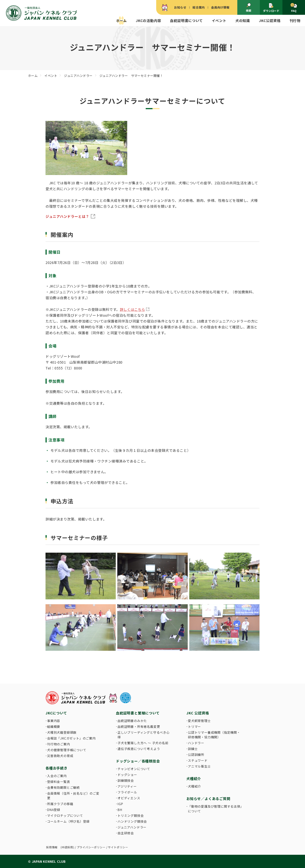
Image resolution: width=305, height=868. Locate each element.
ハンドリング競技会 (132, 821)
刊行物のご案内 (59, 744)
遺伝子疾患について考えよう (139, 749)
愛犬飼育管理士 (199, 721)
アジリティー (127, 786)
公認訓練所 (196, 755)
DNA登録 (54, 810)
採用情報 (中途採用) (60, 847)
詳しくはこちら (132, 309)
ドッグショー (127, 775)
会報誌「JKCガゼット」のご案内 (71, 738)
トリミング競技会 (131, 815)
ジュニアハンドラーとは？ (67, 216)
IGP (120, 804)
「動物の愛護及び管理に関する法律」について (215, 809)
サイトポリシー (118, 847)
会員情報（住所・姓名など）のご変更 (73, 796)
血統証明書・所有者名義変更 (139, 726)
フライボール (127, 792)
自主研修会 (126, 833)
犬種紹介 (194, 786)
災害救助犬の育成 (60, 756)
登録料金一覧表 (59, 782)
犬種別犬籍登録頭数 (62, 732)
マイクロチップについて (65, 815)
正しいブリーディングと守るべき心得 (144, 735)
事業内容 (54, 721)
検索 (249, 8)
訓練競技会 (126, 780)
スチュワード (198, 760)
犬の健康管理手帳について (67, 750)
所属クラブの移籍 (60, 804)
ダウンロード (271, 8)
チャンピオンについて (134, 769)
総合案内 (199, 7)
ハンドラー (196, 743)
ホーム (121, 20)
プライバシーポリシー (91, 847)
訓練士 (193, 749)
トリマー (194, 726)
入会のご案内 (57, 776)
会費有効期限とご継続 (63, 787)
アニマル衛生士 (199, 766)
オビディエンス (129, 798)
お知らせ (180, 7)
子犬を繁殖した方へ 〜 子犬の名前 (143, 743)
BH (120, 810)
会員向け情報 (220, 7)
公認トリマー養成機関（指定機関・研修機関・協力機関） (214, 735)
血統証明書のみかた (132, 721)
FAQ (294, 8)
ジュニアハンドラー (132, 827)
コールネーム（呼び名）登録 (68, 821)
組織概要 (54, 726)
